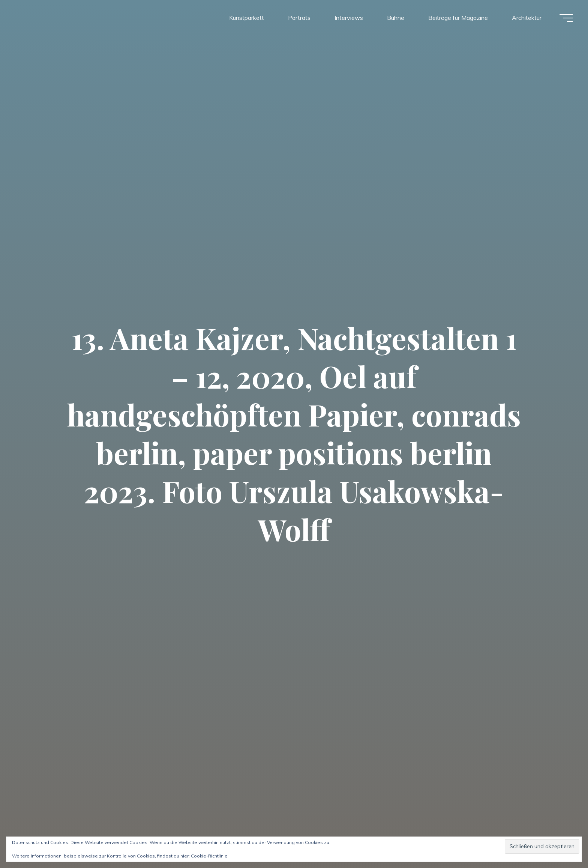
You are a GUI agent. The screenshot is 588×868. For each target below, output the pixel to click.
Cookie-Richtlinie (209, 856)
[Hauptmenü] (566, 18)
